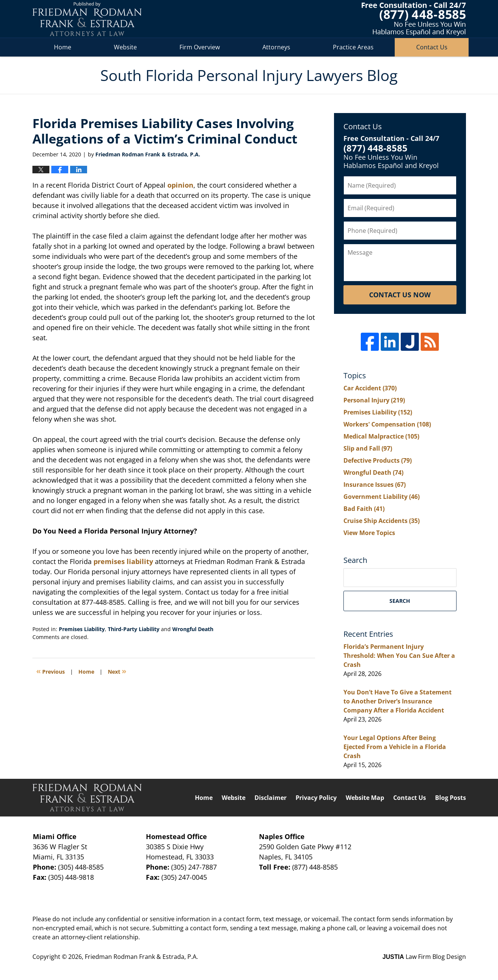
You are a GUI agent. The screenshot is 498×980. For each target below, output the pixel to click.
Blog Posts (450, 798)
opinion (180, 185)
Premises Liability (82, 629)
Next (117, 671)
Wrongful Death (193, 629)
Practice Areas (353, 47)
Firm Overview (200, 47)
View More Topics (369, 533)
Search (400, 601)
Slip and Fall (368, 448)
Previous (51, 671)
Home (63, 47)
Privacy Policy (316, 798)
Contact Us (432, 47)
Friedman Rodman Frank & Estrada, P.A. (141, 957)
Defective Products (378, 460)
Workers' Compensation (387, 424)
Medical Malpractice (381, 436)
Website (125, 47)
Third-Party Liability (134, 629)
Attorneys (276, 47)
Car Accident (370, 388)
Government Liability (382, 497)
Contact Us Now (400, 295)
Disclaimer (270, 798)
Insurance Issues (375, 485)
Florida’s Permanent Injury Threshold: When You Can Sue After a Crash (399, 656)
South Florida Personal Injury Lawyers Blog (87, 19)
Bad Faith (364, 509)
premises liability (123, 561)
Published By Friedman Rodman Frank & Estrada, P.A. (414, 19)
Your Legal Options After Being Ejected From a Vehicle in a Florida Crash (395, 747)
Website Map (365, 798)
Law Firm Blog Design (424, 957)
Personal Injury (374, 400)
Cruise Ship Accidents (382, 521)
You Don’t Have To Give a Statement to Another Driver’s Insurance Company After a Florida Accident (398, 701)
